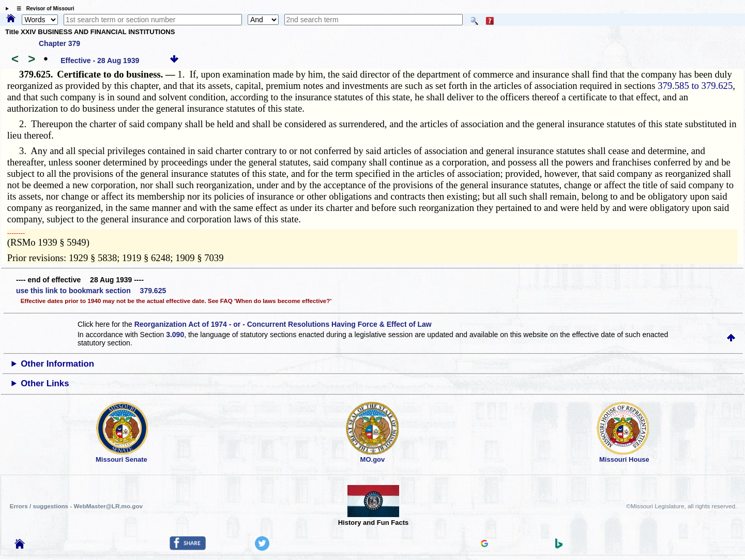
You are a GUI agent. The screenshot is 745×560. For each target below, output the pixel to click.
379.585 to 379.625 (695, 86)
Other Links (45, 383)
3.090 (175, 335)
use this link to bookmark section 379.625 (91, 291)
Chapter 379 (59, 43)
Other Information (57, 364)
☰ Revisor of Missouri (43, 9)
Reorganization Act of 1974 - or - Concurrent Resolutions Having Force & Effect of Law (283, 324)
